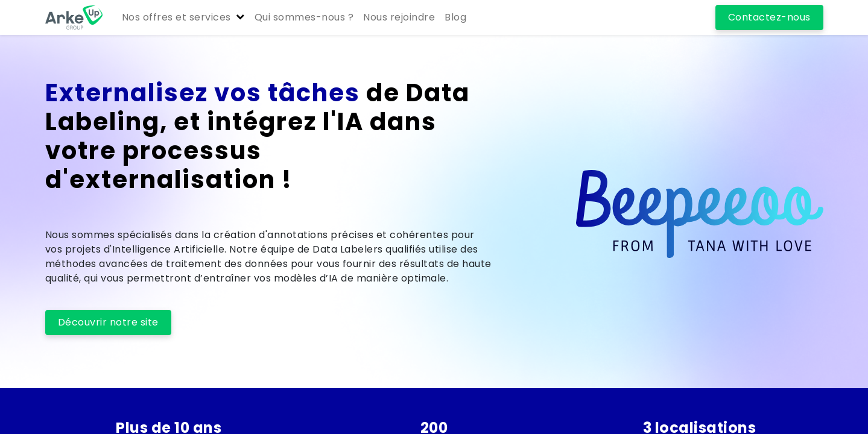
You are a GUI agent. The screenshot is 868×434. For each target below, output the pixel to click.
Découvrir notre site (108, 322)
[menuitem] (304, 17)
